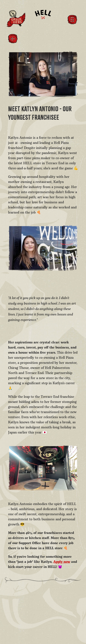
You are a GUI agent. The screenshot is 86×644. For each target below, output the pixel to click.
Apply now (62, 562)
